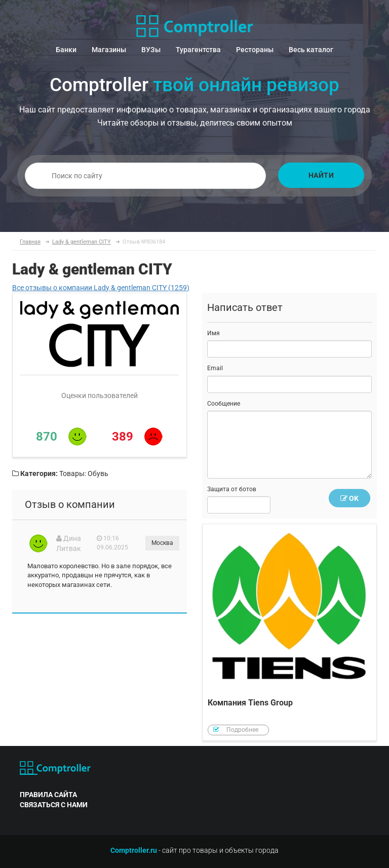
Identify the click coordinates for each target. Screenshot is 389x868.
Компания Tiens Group (289, 632)
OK (349, 498)
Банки (66, 50)
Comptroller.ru (134, 850)
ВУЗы (151, 50)
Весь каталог (311, 50)
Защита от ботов (232, 489)
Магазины (109, 50)
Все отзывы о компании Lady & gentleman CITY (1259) (101, 288)
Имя (213, 333)
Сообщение (224, 404)
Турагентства (198, 50)
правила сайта (48, 795)
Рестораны (255, 50)
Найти (321, 175)
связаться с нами (54, 805)
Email (215, 368)
